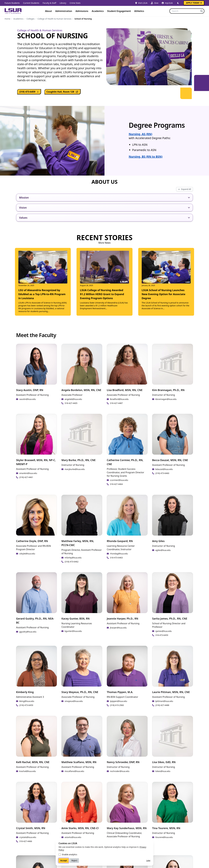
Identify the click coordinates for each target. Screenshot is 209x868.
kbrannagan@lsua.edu (166, 399)
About (48, 11)
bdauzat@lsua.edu (164, 469)
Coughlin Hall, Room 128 (64, 92)
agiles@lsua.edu (163, 550)
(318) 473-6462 (72, 562)
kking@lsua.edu (27, 701)
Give (155, 3)
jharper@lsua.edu (118, 628)
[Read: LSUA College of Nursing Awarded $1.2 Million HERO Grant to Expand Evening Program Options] (104, 280)
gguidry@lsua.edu (28, 632)
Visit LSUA (141, 3)
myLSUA (167, 3)
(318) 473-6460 (162, 473)
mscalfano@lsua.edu (74, 771)
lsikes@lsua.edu (163, 771)
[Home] (13, 11)
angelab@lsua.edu (73, 399)
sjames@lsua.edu (163, 631)
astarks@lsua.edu (73, 837)
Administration (64, 11)
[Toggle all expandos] (185, 189)
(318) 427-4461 (26, 477)
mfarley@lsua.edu (73, 558)
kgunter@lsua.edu (73, 631)
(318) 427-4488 (162, 705)
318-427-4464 (116, 484)
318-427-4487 (116, 403)
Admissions (82, 11)
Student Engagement (119, 11)
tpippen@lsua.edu (118, 701)
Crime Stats (75, 3)
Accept (64, 860)
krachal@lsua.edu (28, 771)
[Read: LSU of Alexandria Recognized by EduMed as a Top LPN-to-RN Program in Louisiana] (43, 282)
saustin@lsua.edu (28, 399)
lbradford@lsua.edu (119, 399)
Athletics (139, 11)
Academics (98, 11)
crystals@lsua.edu (28, 837)
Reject (74, 860)
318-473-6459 (162, 635)
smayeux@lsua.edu (74, 701)
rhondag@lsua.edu (119, 554)
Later (148, 860)
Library (63, 3)
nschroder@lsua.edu (120, 771)
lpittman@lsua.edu (164, 701)
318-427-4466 (26, 841)
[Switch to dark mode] (178, 3)
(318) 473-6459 (29, 92)
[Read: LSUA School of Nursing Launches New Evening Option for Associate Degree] (166, 280)
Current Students (31, 3)
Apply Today (194, 3)
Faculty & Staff (49, 3)
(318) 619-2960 (117, 705)
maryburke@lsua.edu (75, 469)
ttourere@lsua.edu (164, 837)
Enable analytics (70, 854)
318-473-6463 (116, 558)
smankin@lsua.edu (28, 473)
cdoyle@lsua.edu (27, 554)
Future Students (12, 3)
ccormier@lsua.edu (119, 480)
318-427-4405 (71, 403)
